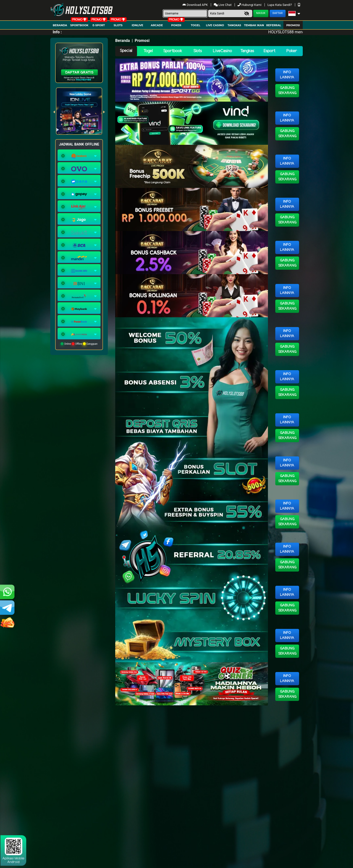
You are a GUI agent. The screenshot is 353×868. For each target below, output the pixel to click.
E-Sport (99, 25)
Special (126, 51)
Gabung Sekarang (287, 91)
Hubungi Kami (250, 5)
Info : (57, 32)
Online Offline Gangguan (79, 344)
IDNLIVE (137, 25)
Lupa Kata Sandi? (280, 5)
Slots (118, 25)
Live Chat (223, 5)
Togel (148, 51)
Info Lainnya (287, 75)
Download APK (195, 5)
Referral (274, 25)
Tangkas (234, 25)
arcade (157, 25)
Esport (269, 51)
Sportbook (79, 25)
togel (196, 25)
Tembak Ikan (254, 25)
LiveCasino (222, 51)
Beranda (60, 25)
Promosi (293, 25)
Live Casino (215, 25)
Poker (176, 25)
